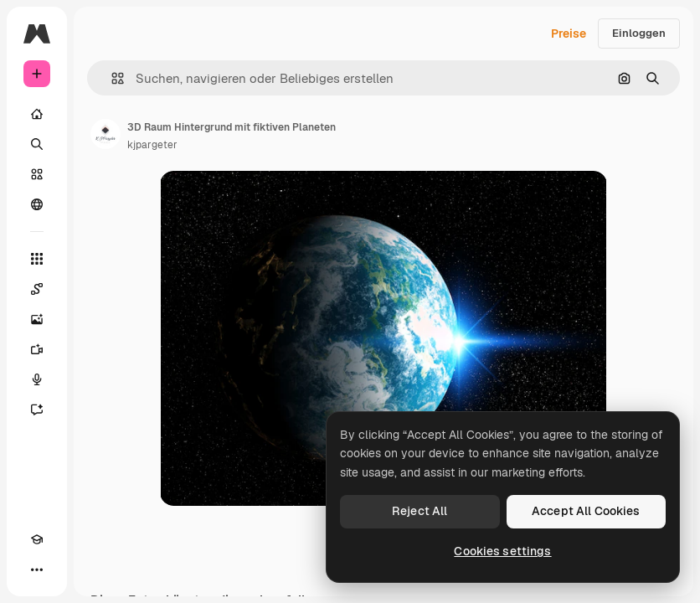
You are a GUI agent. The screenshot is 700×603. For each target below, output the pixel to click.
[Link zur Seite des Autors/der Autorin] (106, 134)
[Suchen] (37, 144)
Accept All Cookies (586, 511)
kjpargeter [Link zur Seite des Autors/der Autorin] (152, 145)
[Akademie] (37, 539)
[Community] (37, 204)
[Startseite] (37, 114)
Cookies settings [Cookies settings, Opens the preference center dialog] (502, 551)
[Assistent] (37, 410)
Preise (569, 33)
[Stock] (37, 174)
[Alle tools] (37, 259)
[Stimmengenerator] (37, 379)
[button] (111, 78)
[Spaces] (37, 289)
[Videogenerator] (37, 349)
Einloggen (639, 33)
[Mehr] (37, 569)
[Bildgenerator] (37, 319)
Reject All (419, 511)
